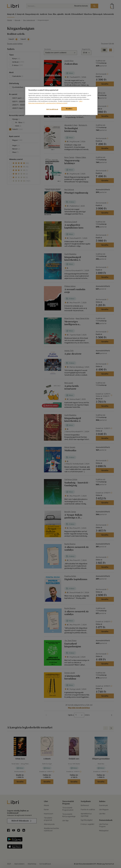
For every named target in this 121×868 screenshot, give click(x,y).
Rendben (69, 109)
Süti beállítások (52, 109)
